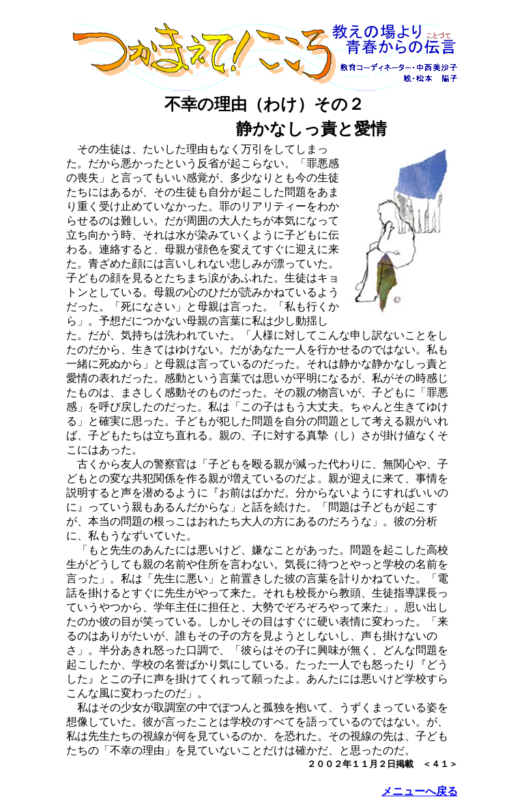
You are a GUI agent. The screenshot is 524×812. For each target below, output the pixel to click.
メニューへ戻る (420, 791)
